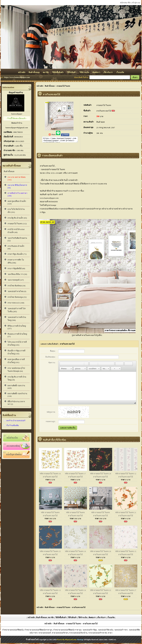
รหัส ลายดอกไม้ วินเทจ (50, 513)
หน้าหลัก (22, 72)
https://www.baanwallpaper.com (17, 77)
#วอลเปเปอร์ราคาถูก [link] (93, 210)
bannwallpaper (17, 114)
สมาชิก (46, 72)
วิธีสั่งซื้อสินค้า (58, 72)
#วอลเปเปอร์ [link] (80, 210)
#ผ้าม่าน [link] (105, 210)
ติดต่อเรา (97, 72)
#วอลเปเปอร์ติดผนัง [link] (67, 210)
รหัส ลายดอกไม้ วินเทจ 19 (75, 552)
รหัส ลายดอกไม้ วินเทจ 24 (100, 474)
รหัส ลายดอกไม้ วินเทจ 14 (75, 591)
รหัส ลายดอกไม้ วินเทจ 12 (126, 474)
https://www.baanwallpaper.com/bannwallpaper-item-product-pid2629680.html (60, 140)
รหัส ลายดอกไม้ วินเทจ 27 (126, 591)
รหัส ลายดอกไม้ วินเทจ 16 (50, 474)
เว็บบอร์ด (120, 72)
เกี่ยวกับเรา (108, 72)
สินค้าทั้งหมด (34, 72)
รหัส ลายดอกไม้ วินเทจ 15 (126, 552)
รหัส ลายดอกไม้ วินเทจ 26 (100, 552)
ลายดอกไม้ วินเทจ (104, 105)
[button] (62, 365)
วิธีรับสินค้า (72, 72)
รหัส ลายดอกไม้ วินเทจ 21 (126, 513)
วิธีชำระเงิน (84, 72)
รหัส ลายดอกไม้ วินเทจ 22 (100, 591)
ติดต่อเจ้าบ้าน (17, 123)
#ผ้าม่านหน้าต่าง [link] (115, 210)
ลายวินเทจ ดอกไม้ (104, 111)
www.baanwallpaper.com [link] (49, 199)
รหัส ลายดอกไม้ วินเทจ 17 (75, 474)
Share (52, 134)
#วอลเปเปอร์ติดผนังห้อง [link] (49, 210)
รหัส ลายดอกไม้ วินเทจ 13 (50, 591)
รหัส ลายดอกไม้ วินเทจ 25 (50, 552)
